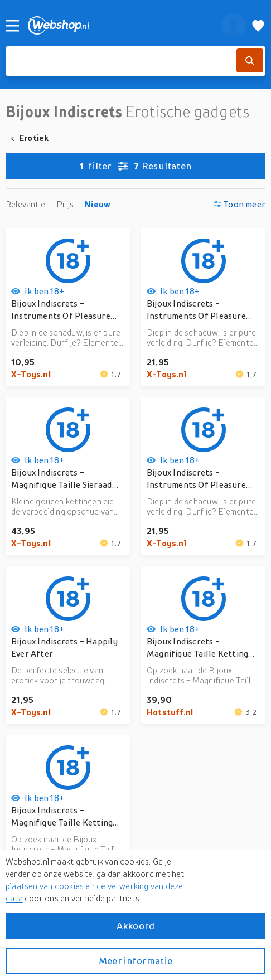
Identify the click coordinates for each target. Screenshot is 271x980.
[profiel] (233, 25)
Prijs (65, 204)
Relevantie (25, 204)
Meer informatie (135, 961)
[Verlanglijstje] (258, 25)
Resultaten (135, 166)
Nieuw (98, 204)
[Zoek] (250, 60)
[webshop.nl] (118, 25)
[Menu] (12, 26)
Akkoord (135, 926)
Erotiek (34, 138)
